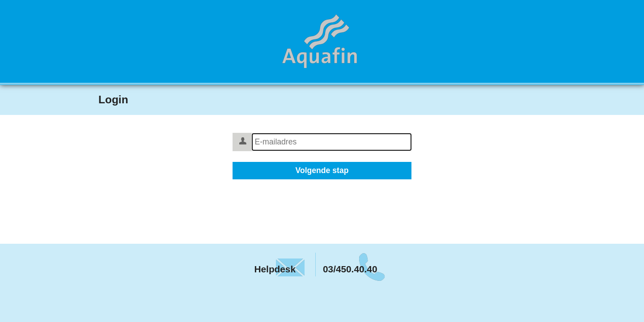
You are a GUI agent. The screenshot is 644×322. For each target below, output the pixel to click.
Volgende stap (322, 170)
